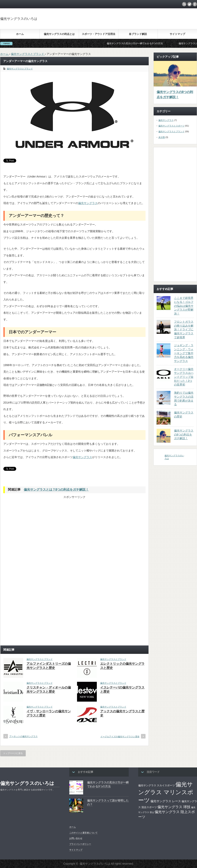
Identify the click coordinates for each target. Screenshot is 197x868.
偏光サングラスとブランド (20, 69)
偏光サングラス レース (166, 801)
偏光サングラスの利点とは (59, 34)
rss (184, 4)
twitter (189, 4)
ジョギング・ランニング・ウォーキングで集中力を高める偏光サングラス (184, 353)
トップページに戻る (13, 753)
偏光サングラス (88, 203)
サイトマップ (177, 34)
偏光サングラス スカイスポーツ (157, 785)
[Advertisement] (41, 527)
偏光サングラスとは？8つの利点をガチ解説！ (56, 490)
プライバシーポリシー (80, 844)
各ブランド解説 (138, 34)
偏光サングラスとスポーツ (171, 126)
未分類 (162, 137)
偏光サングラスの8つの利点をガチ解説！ (175, 94)
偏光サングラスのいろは (19, 19)
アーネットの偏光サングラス (23, 736)
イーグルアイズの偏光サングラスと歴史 (120, 737)
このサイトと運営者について (83, 833)
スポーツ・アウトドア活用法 (98, 34)
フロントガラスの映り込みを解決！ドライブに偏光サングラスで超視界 (184, 329)
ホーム (20, 34)
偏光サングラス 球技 (174, 807)
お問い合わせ (76, 838)
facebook (195, 4)
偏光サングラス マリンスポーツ (166, 792)
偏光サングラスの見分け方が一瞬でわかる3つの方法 (140, 43)
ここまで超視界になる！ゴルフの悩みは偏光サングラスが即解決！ (184, 306)
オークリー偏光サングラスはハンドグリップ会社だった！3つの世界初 (184, 377)
